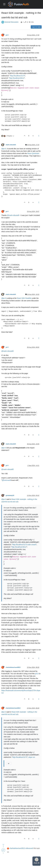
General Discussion (12, 22)
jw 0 (7, 35)
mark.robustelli (11, 145)
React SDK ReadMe (24, 298)
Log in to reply (36, 27)
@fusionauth (6, 480)
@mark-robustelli (13, 215)
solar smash (32, 545)
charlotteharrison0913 (13, 667)
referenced (29, 848)
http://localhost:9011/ (17, 78)
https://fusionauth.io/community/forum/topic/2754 (19, 690)
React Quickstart (33, 153)
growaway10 (10, 495)
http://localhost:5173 (17, 76)
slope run (32, 757)
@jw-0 (4, 149)
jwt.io (37, 674)
